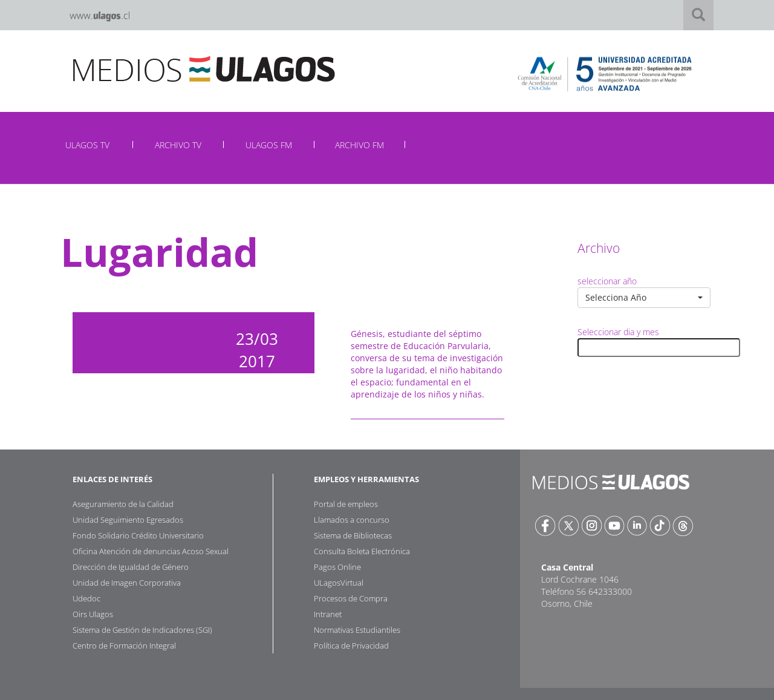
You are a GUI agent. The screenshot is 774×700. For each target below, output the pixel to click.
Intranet (328, 614)
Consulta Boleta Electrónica (362, 551)
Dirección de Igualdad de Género (131, 567)
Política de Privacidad (351, 646)
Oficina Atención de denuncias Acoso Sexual (151, 551)
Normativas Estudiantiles (357, 630)
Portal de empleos (346, 504)
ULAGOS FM (269, 145)
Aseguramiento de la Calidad (123, 504)
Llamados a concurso (352, 520)
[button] (644, 298)
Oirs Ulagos (93, 614)
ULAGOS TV (87, 145)
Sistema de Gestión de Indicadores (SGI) (142, 630)
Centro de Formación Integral (124, 646)
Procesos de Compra (351, 598)
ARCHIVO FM (359, 145)
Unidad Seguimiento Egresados (128, 520)
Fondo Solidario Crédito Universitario (138, 535)
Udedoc (86, 598)
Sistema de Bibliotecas (353, 535)
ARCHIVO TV (178, 145)
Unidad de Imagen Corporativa (127, 583)
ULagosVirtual (339, 583)
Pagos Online (337, 567)
